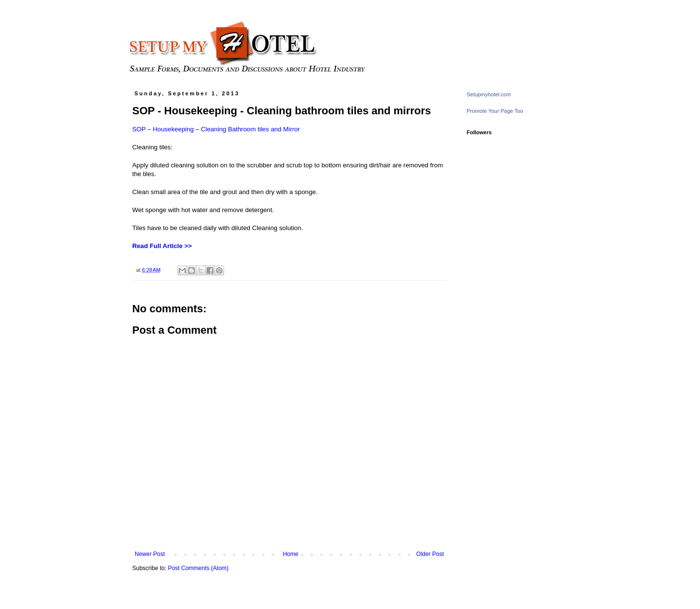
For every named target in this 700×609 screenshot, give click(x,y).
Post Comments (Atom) (198, 568)
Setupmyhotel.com (489, 94)
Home (291, 554)
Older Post (430, 554)
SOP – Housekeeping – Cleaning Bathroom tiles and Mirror (216, 129)
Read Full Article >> (162, 246)
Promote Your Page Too (495, 111)
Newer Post (150, 554)
